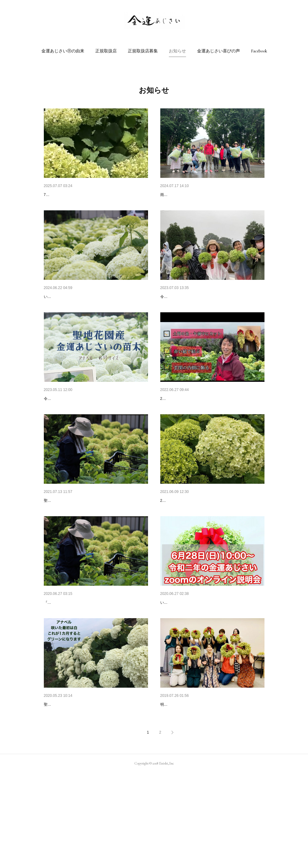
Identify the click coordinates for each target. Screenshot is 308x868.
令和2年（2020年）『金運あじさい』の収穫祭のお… (95, 666)
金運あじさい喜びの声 (219, 51)
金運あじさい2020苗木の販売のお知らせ (83, 783)
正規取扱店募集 (143, 51)
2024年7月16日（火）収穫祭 (188, 195)
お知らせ (177, 51)
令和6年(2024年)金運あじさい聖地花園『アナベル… (94, 313)
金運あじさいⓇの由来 (63, 51)
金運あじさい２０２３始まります (76, 430)
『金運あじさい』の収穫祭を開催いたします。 (82, 675)
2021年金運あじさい (180, 548)
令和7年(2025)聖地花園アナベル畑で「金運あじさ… (94, 195)
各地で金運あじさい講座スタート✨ (195, 783)
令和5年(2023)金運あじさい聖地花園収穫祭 (202, 313)
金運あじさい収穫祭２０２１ (72, 548)
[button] (63, 51)
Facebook (259, 51)
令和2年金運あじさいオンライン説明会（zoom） (207, 666)
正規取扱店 (106, 51)
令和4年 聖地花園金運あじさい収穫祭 (198, 430)
